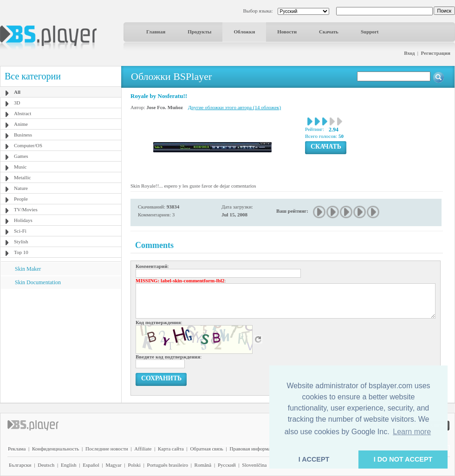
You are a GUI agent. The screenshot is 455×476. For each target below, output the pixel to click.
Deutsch (46, 465)
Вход (409, 53)
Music (20, 167)
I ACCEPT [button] (314, 459)
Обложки (244, 32)
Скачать (329, 32)
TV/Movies (26, 209)
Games (21, 156)
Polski (134, 465)
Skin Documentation (38, 282)
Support (370, 32)
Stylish (21, 241)
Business (23, 135)
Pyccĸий (227, 465)
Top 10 (21, 252)
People (21, 199)
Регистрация (436, 53)
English (69, 465)
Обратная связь (206, 449)
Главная (156, 32)
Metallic (23, 177)
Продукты (199, 32)
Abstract (23, 113)
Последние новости (107, 449)
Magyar (113, 465)
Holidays (23, 220)
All (17, 92)
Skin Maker (28, 269)
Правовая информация (254, 449)
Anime (21, 124)
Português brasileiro (168, 465)
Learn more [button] (412, 432)
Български (20, 465)
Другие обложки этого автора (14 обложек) (234, 107)
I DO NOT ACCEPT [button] (403, 459)
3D (17, 103)
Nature (21, 188)
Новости (287, 32)
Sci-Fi (20, 231)
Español (91, 465)
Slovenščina (254, 465)
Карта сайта (171, 449)
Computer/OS (28, 145)
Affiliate (143, 449)
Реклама (17, 449)
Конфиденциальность (55, 449)
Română (203, 465)
